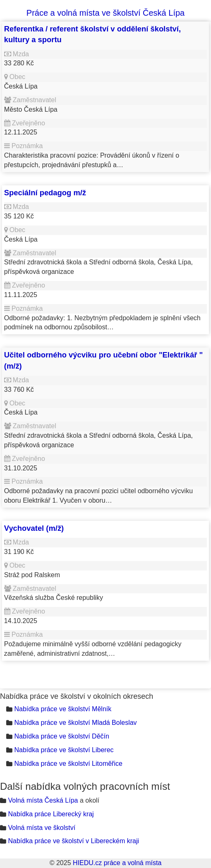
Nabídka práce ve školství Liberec (64, 750)
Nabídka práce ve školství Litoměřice (68, 764)
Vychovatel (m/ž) (34, 528)
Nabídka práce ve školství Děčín (61, 736)
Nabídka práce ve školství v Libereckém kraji (73, 841)
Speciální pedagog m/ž (45, 193)
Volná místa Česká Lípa (43, 800)
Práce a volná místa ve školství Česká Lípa (105, 13)
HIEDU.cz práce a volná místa (117, 863)
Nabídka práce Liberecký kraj (51, 814)
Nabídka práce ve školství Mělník (63, 709)
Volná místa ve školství (42, 828)
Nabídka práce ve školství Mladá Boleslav (75, 723)
